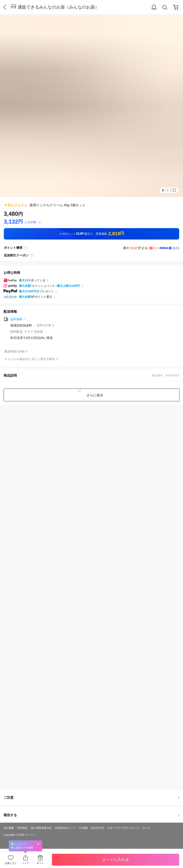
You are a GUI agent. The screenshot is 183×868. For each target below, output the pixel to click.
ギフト (40, 863)
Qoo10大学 (98, 828)
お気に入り (11, 863)
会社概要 (9, 828)
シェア (25, 863)
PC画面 (83, 828)
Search (165, 7)
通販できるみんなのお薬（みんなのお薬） (58, 7)
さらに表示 (94, 395)
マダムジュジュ (15, 205)
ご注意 (91, 797)
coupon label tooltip (32, 255)
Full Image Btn (174, 190)
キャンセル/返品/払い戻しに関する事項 (30, 359)
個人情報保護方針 (41, 828)
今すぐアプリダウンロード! (123, 828)
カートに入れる (116, 860)
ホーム (146, 828)
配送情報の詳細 (15, 351)
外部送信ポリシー (65, 828)
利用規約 (22, 828)
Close (38, 844)
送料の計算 (44, 325)
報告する (91, 815)
